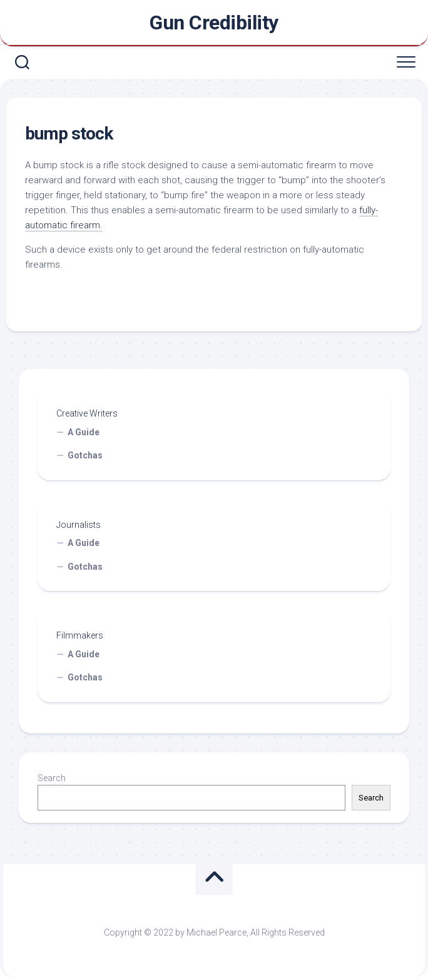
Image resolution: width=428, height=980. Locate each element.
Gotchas (85, 455)
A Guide (84, 432)
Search (52, 778)
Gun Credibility (214, 23)
